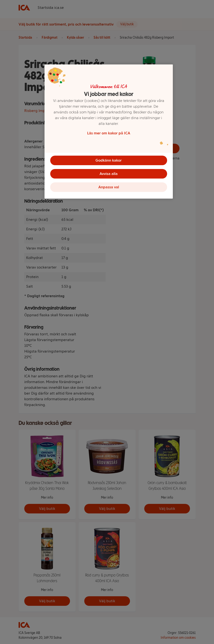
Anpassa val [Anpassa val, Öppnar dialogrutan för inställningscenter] (109, 187)
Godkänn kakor (109, 160)
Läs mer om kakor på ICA (109, 133)
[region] (109, 132)
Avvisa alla (109, 174)
